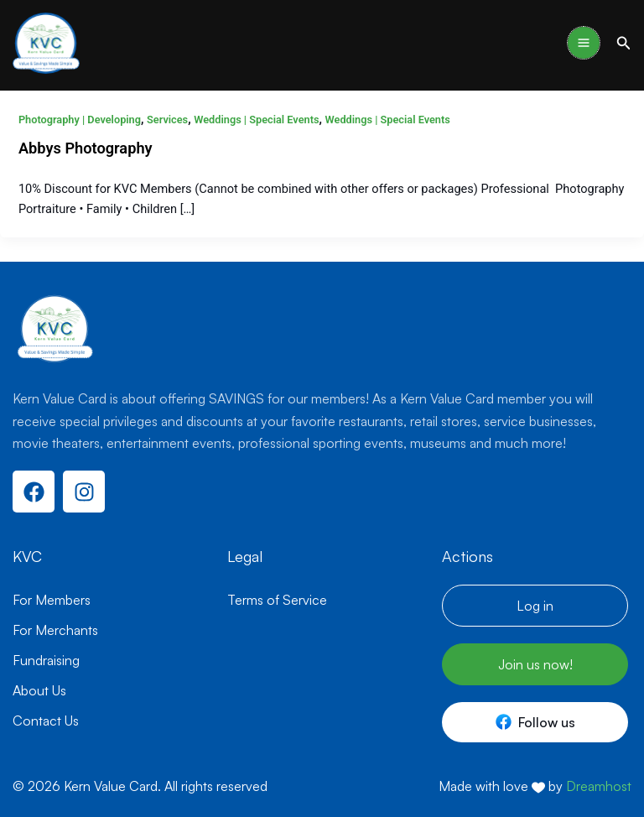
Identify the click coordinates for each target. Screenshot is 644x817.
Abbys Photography (86, 148)
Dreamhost (599, 786)
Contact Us (46, 721)
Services (167, 120)
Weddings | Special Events (256, 120)
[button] (624, 43)
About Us (39, 690)
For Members (52, 600)
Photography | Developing (80, 120)
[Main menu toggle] (584, 43)
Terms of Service (277, 600)
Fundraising (46, 660)
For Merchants (55, 630)
